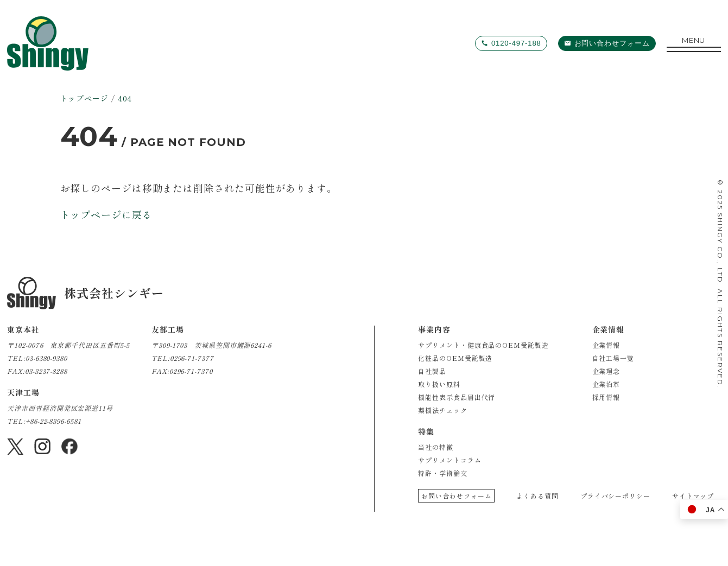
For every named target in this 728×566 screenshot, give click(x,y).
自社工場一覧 (613, 358)
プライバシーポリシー (615, 496)
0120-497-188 (516, 43)
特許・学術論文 (442, 473)
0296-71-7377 (192, 358)
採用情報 (606, 397)
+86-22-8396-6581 (53, 421)
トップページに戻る (106, 214)
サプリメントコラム (450, 460)
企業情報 (606, 345)
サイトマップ (693, 496)
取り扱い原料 (439, 384)
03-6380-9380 (46, 358)
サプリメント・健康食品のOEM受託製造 (483, 345)
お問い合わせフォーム (612, 43)
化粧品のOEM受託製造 (455, 358)
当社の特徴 (436, 447)
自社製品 (432, 371)
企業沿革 (606, 384)
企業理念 (606, 371)
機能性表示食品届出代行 (457, 397)
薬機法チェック (442, 410)
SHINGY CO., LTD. (720, 249)
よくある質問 (537, 496)
